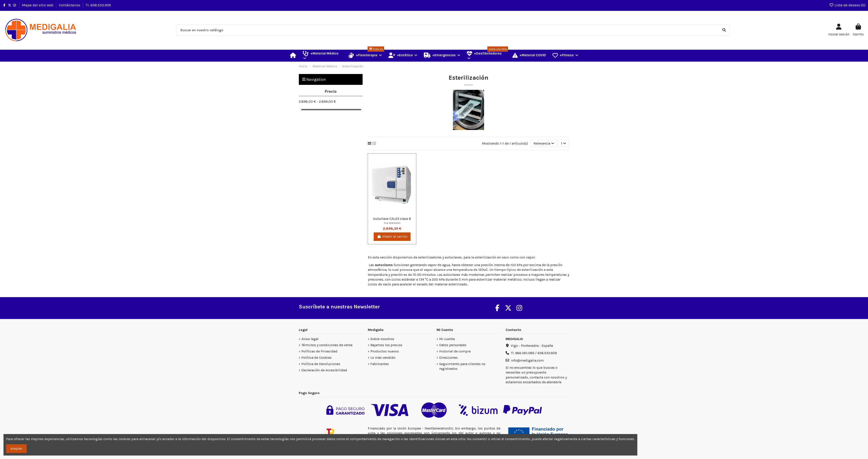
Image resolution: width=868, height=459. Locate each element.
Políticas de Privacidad (319, 351)
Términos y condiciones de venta (327, 345)
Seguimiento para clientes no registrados (462, 366)
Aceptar (16, 448)
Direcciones (448, 358)
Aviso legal (310, 339)
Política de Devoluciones (321, 364)
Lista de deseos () (847, 5)
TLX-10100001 (392, 223)
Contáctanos (70, 5)
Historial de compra (455, 351)
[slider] (300, 109)
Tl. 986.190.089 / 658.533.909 (534, 353)
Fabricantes (380, 364)
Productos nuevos (385, 351)
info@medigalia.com (527, 360)
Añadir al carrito (392, 236)
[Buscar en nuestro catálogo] (724, 30)
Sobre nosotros (382, 339)
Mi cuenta (447, 339)
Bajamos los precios (386, 345)
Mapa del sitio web (38, 5)
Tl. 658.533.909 (98, 5)
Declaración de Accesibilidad (324, 370)
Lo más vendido (383, 358)
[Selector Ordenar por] (544, 143)
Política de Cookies (316, 358)
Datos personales (453, 345)
